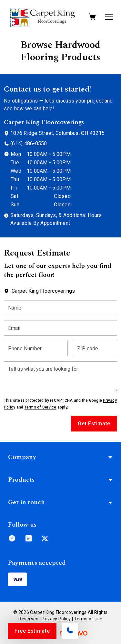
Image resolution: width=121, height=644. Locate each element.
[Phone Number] (36, 349)
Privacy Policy (56, 619)
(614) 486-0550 (29, 143)
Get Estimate (94, 424)
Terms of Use (88, 619)
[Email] (60, 328)
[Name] (60, 308)
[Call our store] (70, 631)
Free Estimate (32, 631)
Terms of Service (40, 407)
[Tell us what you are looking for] (60, 377)
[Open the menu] (109, 17)
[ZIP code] (95, 349)
